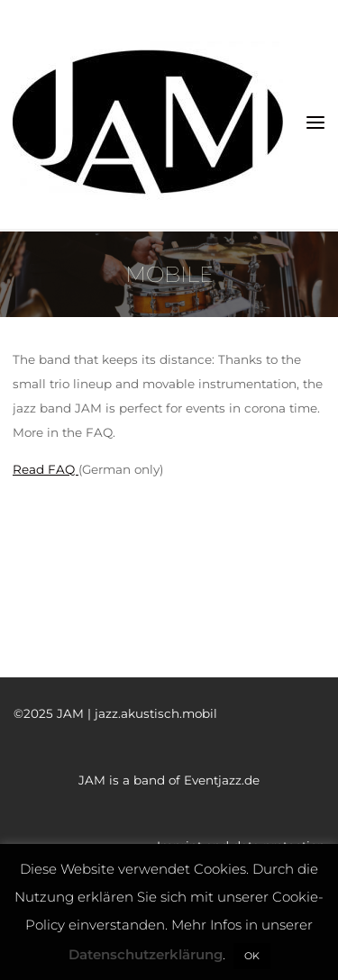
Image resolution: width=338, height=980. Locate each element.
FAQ (61, 469)
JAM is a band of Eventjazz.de (169, 780)
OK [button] (252, 956)
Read (28, 469)
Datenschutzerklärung (146, 954)
